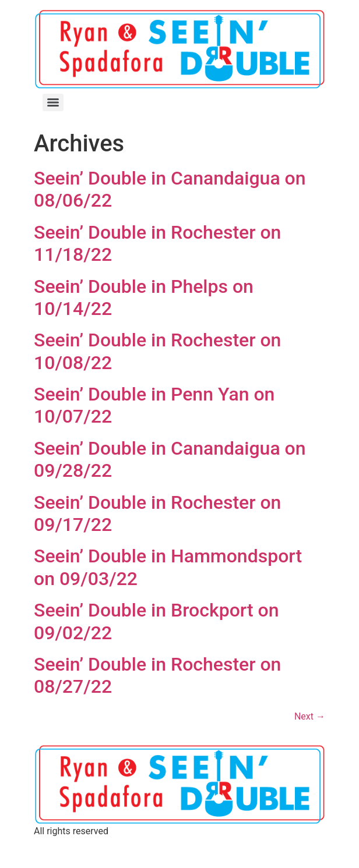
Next (310, 716)
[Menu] (53, 102)
